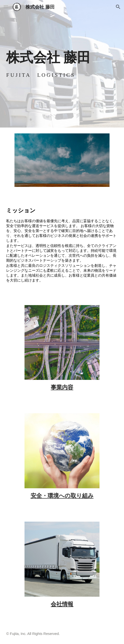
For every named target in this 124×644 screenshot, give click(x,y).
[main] (62, 57)
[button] (6, 7)
